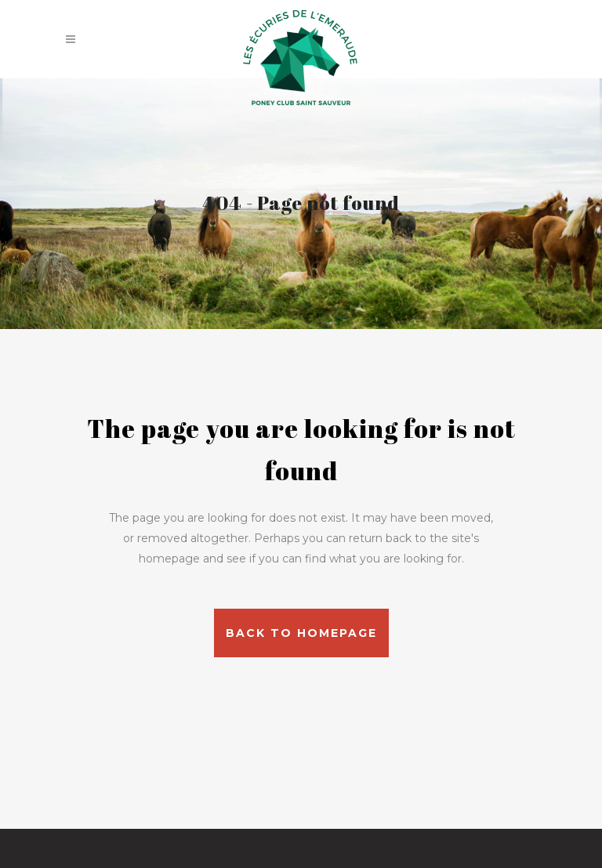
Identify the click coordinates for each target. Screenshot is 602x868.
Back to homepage (301, 633)
